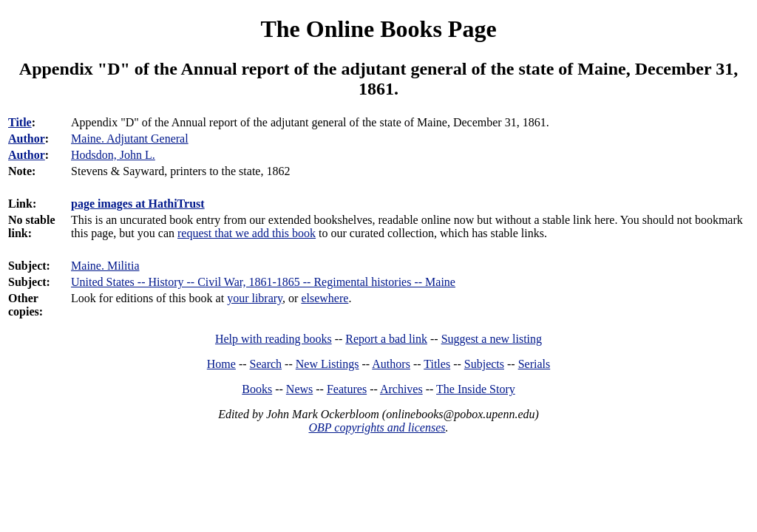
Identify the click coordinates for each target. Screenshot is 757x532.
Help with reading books (274, 339)
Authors (391, 364)
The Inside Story (476, 389)
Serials (534, 364)
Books (257, 389)
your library (255, 298)
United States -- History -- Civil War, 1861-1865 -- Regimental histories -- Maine (263, 282)
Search (266, 364)
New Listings (327, 364)
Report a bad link (386, 339)
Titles (437, 364)
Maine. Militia (105, 266)
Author (27, 139)
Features (347, 389)
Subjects (484, 364)
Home (221, 364)
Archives (401, 389)
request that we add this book (247, 233)
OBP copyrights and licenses (377, 427)
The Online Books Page (378, 29)
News (299, 389)
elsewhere (325, 298)
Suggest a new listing (492, 339)
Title (20, 122)
